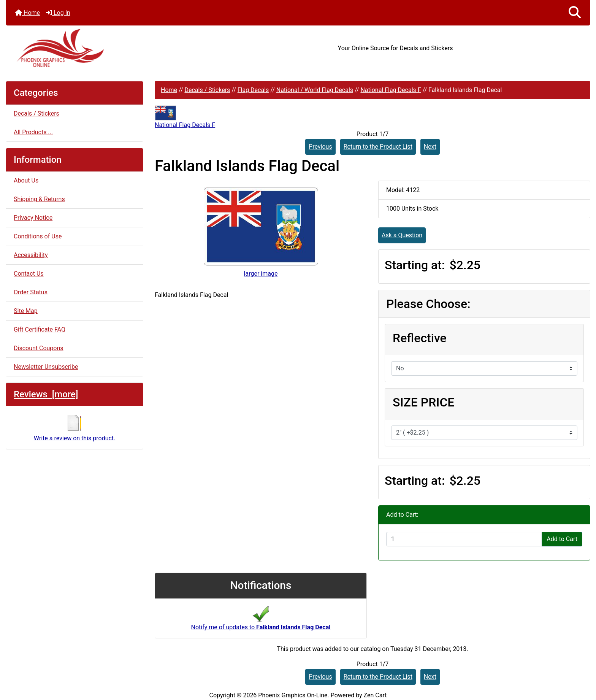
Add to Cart (562, 539)
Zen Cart (375, 695)
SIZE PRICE (423, 402)
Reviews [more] (46, 394)
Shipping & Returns (39, 199)
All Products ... (33, 132)
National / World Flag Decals (315, 90)
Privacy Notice (33, 218)
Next (430, 147)
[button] (575, 13)
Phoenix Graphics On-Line (293, 695)
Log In (58, 13)
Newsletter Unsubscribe (46, 367)
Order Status (31, 292)
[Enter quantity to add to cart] (464, 539)
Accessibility (31, 255)
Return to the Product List (378, 147)
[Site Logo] (103, 48)
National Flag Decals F (391, 90)
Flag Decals (253, 90)
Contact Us (29, 274)
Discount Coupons (39, 348)
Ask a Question (402, 235)
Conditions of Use (38, 236)
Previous (320, 147)
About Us (26, 180)
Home (28, 13)
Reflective (420, 338)
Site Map (26, 311)
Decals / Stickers (207, 90)
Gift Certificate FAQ (40, 329)
